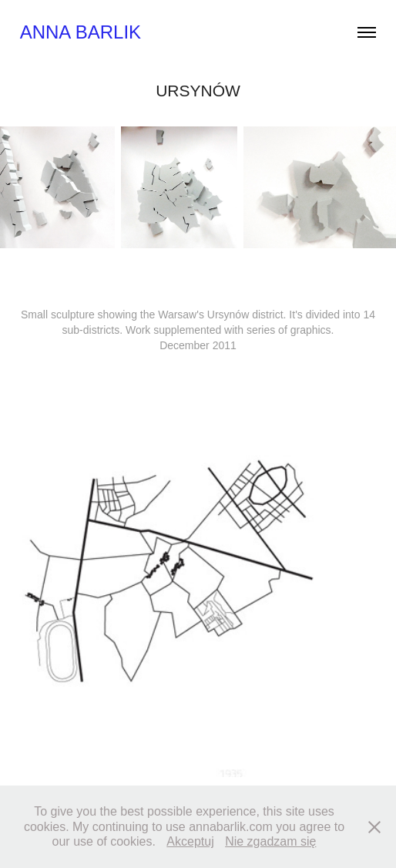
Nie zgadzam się (270, 841)
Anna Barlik (81, 32)
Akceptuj (190, 841)
